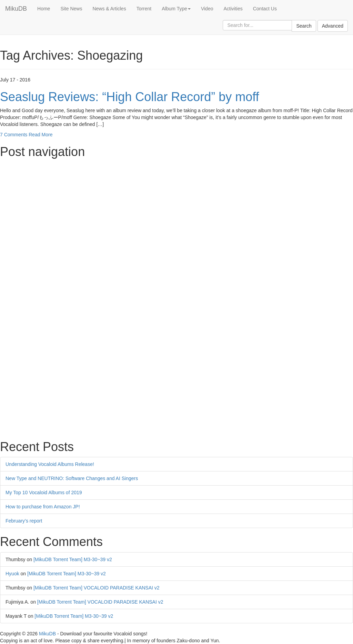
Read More (41, 135)
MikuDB (16, 9)
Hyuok (12, 574)
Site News (71, 9)
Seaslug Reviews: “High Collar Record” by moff (130, 97)
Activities (233, 9)
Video (207, 9)
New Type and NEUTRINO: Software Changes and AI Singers (72, 478)
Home (44, 9)
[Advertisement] (176, 211)
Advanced (333, 26)
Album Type (176, 9)
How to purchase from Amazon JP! (43, 507)
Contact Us (265, 9)
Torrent (144, 9)
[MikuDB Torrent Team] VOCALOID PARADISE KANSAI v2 (97, 588)
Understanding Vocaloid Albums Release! (50, 464)
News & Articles (109, 9)
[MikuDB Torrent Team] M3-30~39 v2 (73, 559)
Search (304, 26)
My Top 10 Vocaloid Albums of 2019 (44, 492)
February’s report (24, 521)
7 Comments (14, 135)
